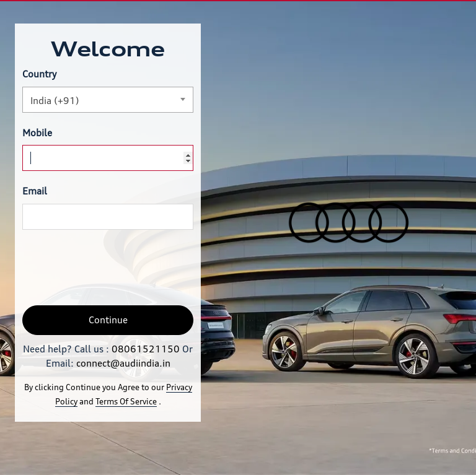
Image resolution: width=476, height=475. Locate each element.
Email (35, 191)
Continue (108, 320)
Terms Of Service (126, 401)
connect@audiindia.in (123, 363)
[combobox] (108, 100)
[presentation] (117, 268)
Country (39, 74)
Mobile (37, 133)
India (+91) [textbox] (55, 101)
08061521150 (146, 349)
